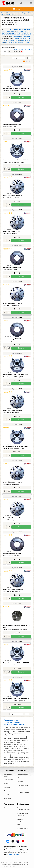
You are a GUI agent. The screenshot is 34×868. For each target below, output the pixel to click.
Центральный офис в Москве (13, 859)
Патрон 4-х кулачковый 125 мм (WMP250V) (17, 88)
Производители (9, 791)
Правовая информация (21, 820)
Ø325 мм (14, 42)
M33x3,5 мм (28, 34)
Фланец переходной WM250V (12, 124)
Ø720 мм (26, 42)
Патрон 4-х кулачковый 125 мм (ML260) (16, 375)
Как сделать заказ (23, 774)
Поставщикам (8, 808)
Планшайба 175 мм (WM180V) (12, 303)
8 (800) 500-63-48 (24, 852)
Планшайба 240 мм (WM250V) (12, 410)
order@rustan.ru (14, 855)
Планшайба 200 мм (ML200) (12, 232)
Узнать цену (17, 452)
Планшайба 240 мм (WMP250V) (13, 482)
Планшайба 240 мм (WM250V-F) (13, 589)
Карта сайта (8, 798)
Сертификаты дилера (8, 775)
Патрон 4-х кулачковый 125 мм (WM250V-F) (17, 699)
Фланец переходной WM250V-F (13, 554)
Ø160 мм (17, 40)
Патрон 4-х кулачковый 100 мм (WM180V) (16, 446)
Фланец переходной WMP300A (13, 339)
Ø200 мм (24, 40)
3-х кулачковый (16, 36)
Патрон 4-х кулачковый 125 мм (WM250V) (16, 663)
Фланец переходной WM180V (12, 267)
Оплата (20, 778)
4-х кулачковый (26, 36)
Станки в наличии (23, 785)
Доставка (21, 782)
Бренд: (13, 52)
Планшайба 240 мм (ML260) (12, 518)
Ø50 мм (17, 39)
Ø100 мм (28, 39)
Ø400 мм (20, 42)
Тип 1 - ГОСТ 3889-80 (9, 32)
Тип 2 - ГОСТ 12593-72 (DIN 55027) (20, 30)
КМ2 (18, 34)
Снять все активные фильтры (22, 49)
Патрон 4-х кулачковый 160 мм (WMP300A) (17, 160)
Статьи (19, 825)
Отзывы (6, 795)
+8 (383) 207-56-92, (13, 852)
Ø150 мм (11, 40)
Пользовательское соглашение (23, 814)
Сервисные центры (24, 793)
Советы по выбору (23, 828)
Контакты (7, 783)
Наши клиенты (8, 780)
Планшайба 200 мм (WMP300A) (13, 196)
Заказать (21, 98)
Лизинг (20, 789)
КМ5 (22, 34)
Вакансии (7, 787)
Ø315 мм (8, 42)
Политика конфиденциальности (24, 809)
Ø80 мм (22, 39)
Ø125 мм (5, 40)
